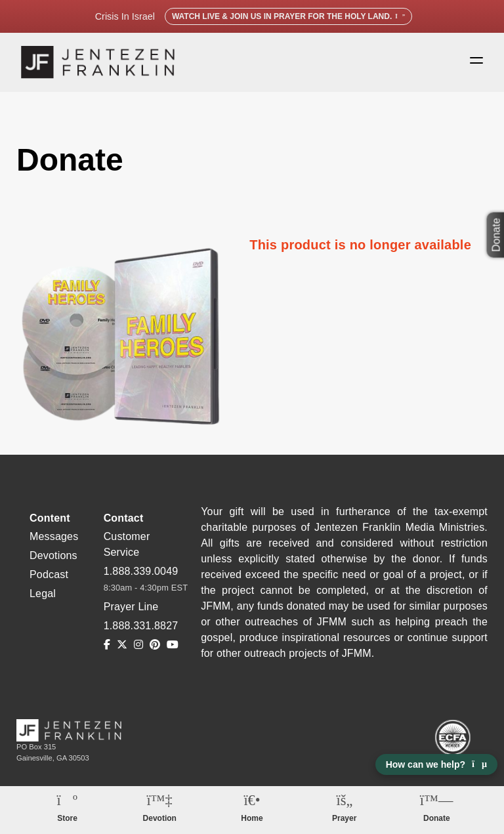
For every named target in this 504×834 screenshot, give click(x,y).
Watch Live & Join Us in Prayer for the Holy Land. (288, 16)
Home (252, 818)
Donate (437, 818)
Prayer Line (131, 607)
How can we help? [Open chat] (436, 764)
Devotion (160, 818)
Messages (54, 536)
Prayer (344, 818)
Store (67, 818)
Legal (43, 594)
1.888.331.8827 (141, 626)
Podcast (49, 574)
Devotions (53, 555)
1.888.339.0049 (141, 571)
